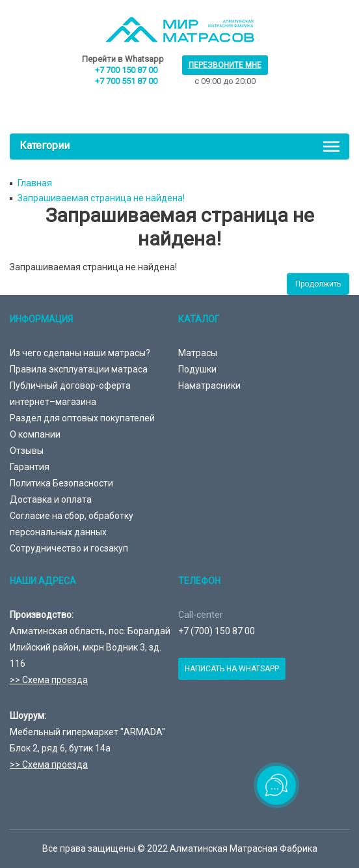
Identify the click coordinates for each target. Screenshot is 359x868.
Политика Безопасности (61, 483)
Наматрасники (209, 385)
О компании (35, 434)
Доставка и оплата (51, 499)
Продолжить (318, 284)
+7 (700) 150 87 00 (217, 631)
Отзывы (27, 451)
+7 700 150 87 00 (126, 70)
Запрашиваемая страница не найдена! (101, 198)
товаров (183, 102)
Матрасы (198, 353)
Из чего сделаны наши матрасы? (80, 353)
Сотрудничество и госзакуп (69, 548)
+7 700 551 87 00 (126, 81)
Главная (35, 183)
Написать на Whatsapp (232, 669)
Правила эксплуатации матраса (79, 369)
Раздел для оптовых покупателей (82, 418)
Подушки (197, 369)
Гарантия (30, 467)
